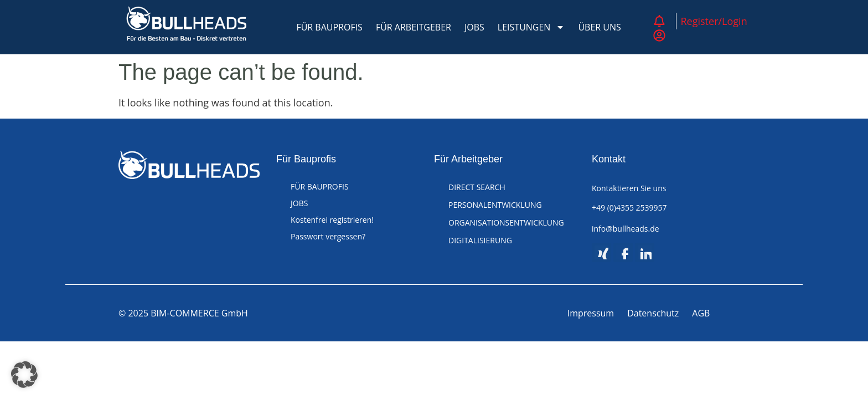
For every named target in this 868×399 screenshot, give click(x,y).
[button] (24, 375)
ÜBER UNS (599, 27)
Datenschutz (653, 313)
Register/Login (714, 21)
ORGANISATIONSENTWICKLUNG (506, 222)
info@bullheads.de (626, 229)
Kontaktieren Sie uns (629, 188)
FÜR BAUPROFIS (329, 27)
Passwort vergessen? (328, 236)
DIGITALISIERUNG (480, 240)
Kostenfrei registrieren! (332, 220)
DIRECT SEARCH (477, 187)
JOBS (474, 27)
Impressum (591, 313)
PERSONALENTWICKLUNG (495, 205)
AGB (701, 313)
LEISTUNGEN (531, 27)
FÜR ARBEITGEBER (414, 27)
